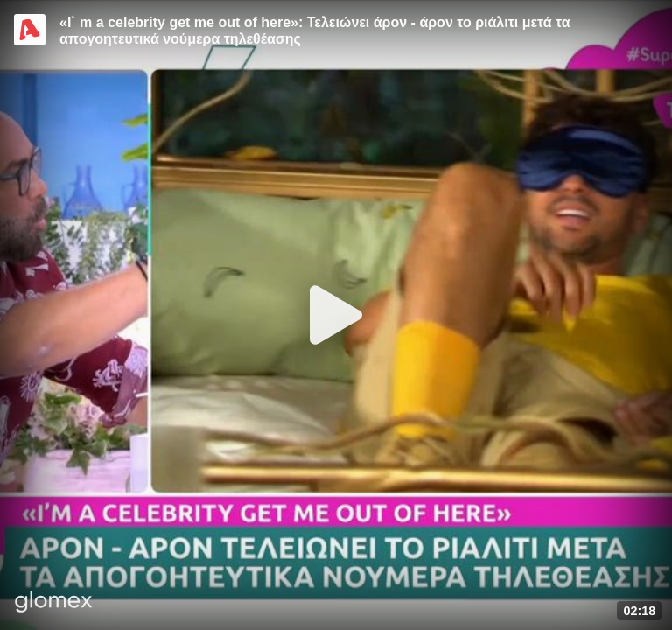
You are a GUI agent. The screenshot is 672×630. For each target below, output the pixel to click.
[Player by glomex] (54, 603)
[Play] (336, 315)
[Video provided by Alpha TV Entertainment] (30, 30)
